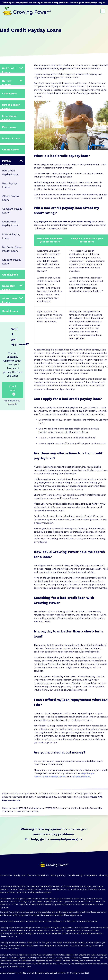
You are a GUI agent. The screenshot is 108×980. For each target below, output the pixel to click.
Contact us (6, 875)
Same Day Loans (9, 287)
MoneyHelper (41, 777)
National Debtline (81, 777)
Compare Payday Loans (12, 211)
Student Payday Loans (12, 262)
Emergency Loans (9, 117)
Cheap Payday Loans (11, 198)
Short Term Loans (9, 300)
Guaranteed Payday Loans (10, 223)
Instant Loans (11, 138)
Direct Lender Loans (11, 106)
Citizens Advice (57, 777)
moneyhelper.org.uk (95, 3)
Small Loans (10, 311)
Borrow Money (7, 82)
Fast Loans (9, 127)
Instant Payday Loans (11, 236)
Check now (13, 390)
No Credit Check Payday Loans (12, 249)
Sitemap (103, 875)
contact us (12, 936)
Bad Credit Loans (9, 70)
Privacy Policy (58, 875)
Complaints (91, 875)
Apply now (20, 875)
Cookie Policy (75, 875)
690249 (54, 964)
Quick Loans (10, 275)
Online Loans (10, 150)
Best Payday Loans (9, 185)
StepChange (87, 773)
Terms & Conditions (38, 875)
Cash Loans (9, 94)
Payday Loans (7, 162)
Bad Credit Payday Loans (10, 172)
